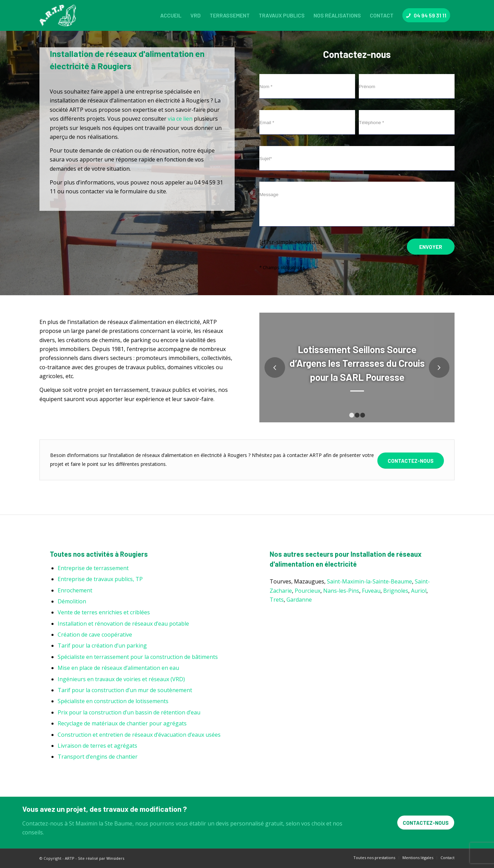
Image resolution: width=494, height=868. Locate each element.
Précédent (275, 367)
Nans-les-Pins (341, 591)
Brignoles (396, 591)
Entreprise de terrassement (93, 568)
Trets (277, 600)
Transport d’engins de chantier (98, 757)
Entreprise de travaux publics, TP (100, 579)
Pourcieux (308, 591)
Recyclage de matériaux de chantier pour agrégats (122, 723)
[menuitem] (171, 15)
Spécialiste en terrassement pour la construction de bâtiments (138, 657)
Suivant (439, 367)
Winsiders (115, 858)
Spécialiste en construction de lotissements (113, 701)
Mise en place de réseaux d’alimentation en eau (118, 668)
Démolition (72, 601)
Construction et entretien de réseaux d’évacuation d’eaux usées (139, 735)
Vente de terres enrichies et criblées (104, 612)
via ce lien (180, 119)
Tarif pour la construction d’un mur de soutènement (125, 690)
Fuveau (371, 591)
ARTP (70, 858)
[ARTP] (59, 15)
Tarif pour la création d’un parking (102, 646)
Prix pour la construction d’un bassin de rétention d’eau (129, 712)
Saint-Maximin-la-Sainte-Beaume (369, 581)
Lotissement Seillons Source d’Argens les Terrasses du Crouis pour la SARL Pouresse (357, 363)
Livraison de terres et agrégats (97, 746)
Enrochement (75, 590)
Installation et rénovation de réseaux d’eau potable (123, 624)
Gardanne (299, 600)
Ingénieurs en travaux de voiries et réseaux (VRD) (121, 679)
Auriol (419, 591)
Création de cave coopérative (95, 635)
